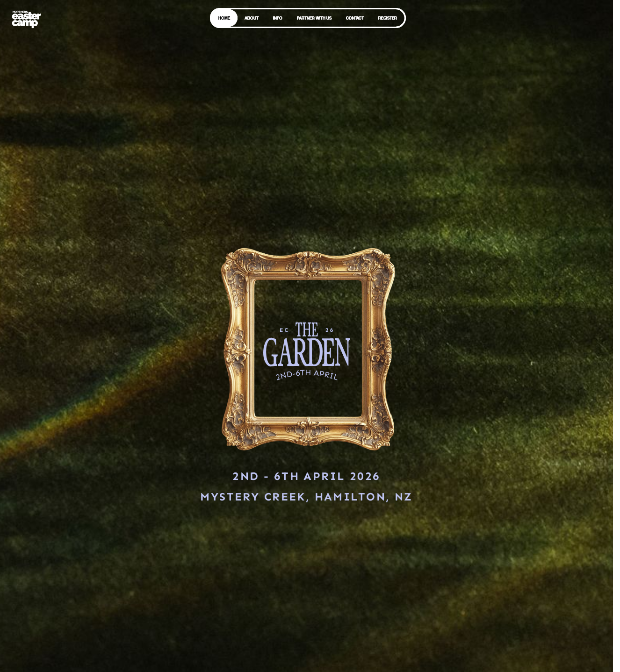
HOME (224, 18)
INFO (278, 18)
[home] (26, 18)
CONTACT (355, 18)
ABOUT (252, 18)
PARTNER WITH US (314, 18)
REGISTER (388, 18)
